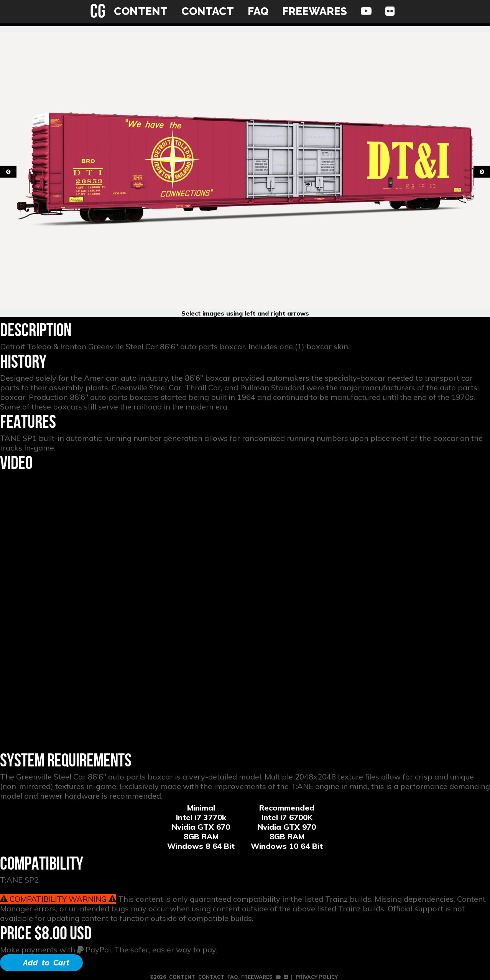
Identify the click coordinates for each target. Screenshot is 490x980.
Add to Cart (46, 963)
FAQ (258, 11)
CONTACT (208, 11)
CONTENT (141, 11)
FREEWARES (315, 11)
